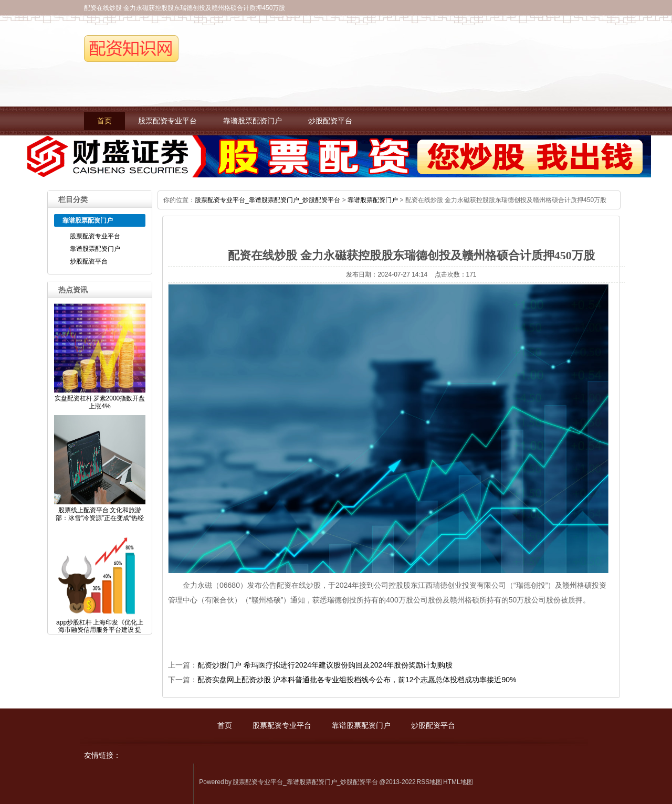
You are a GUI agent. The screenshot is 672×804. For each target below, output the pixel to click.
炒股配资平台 (330, 121)
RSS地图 (430, 782)
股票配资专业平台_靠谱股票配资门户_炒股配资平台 (267, 200)
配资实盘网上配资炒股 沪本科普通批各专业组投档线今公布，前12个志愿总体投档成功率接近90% (357, 680)
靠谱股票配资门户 (253, 121)
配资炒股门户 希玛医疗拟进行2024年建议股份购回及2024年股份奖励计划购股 (325, 665)
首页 (104, 121)
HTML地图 (458, 782)
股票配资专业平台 (167, 121)
